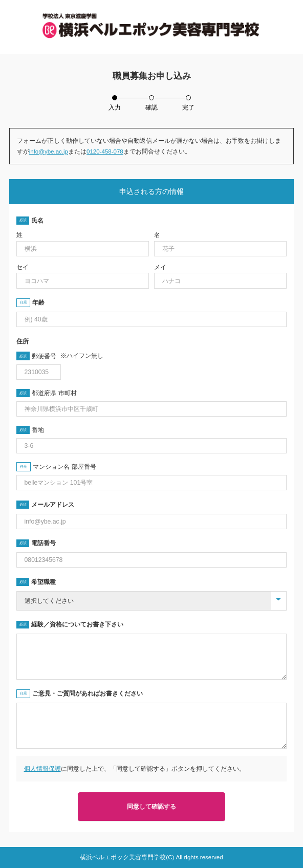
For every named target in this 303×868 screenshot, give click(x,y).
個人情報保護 (42, 769)
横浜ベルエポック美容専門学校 (123, 857)
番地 (38, 430)
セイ (23, 267)
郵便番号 (67, 356)
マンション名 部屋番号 (64, 467)
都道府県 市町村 (54, 393)
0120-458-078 (105, 151)
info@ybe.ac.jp (49, 151)
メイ (160, 267)
